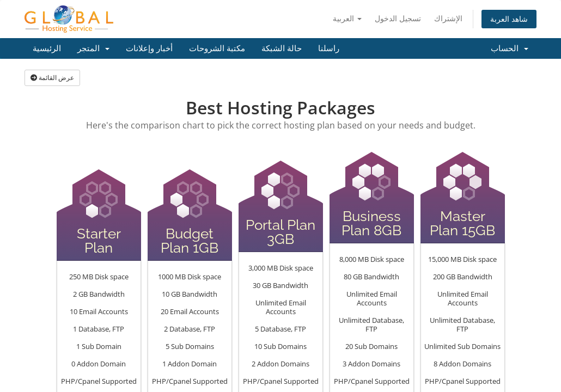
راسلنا (329, 48)
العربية (347, 18)
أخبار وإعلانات (149, 48)
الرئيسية (47, 48)
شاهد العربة (509, 19)
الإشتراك (448, 18)
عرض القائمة (52, 78)
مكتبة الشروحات (217, 48)
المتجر (93, 48)
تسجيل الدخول (398, 18)
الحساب (510, 48)
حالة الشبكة (282, 48)
